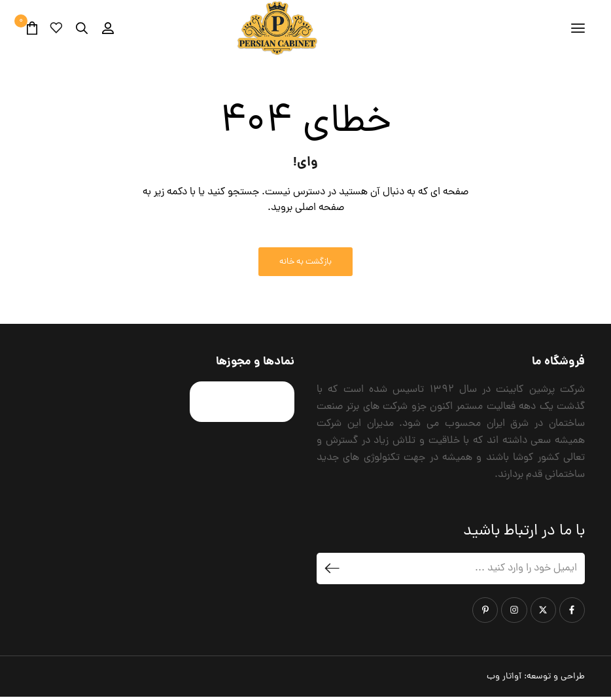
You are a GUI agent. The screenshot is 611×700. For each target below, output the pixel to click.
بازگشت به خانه (305, 265)
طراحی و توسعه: (536, 679)
